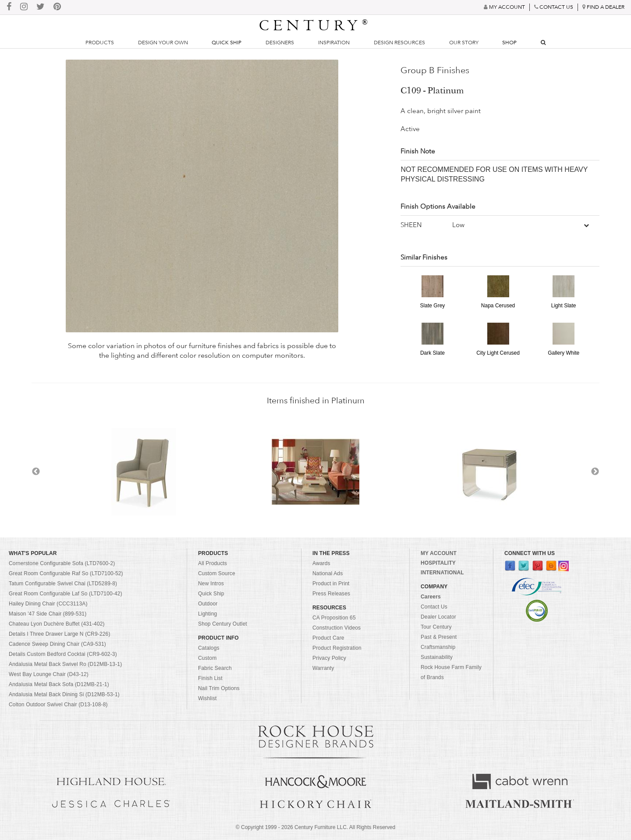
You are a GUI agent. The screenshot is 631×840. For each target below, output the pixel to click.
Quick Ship (227, 43)
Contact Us (434, 607)
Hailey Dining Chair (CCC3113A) (48, 604)
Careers (431, 597)
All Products (213, 563)
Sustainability (437, 657)
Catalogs (209, 648)
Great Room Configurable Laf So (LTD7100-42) (66, 594)
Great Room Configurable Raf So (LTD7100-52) (66, 573)
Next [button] (595, 472)
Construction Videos (337, 628)
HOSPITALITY (438, 563)
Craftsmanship (438, 647)
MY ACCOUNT (439, 553)
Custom (207, 658)
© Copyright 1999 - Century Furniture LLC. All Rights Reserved (315, 827)
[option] (315, 472)
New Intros (211, 584)
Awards (321, 563)
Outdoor (208, 604)
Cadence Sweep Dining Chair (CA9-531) (57, 644)
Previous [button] (36, 472)
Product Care (328, 638)
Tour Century (436, 627)
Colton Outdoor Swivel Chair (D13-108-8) (58, 705)
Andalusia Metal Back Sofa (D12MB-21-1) (59, 684)
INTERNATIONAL (442, 573)
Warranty (323, 668)
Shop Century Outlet (223, 624)
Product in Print (331, 584)
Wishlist (207, 698)
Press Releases (331, 594)
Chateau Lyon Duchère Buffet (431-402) (57, 624)
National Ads (328, 573)
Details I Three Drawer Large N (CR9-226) (60, 634)
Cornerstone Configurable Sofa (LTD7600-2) (62, 563)
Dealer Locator (438, 617)
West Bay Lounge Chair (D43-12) (49, 674)
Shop (509, 43)
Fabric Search (215, 668)
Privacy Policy (329, 658)
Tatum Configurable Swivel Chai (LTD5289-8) (63, 584)
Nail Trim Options (219, 688)
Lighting (207, 614)
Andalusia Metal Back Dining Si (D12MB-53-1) (64, 694)
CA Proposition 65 (334, 618)
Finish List (210, 678)
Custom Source (217, 573)
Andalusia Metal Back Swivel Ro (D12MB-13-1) (65, 664)
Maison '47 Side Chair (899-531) (48, 614)
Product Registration (337, 648)
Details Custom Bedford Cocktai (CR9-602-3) (63, 654)
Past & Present (439, 637)
